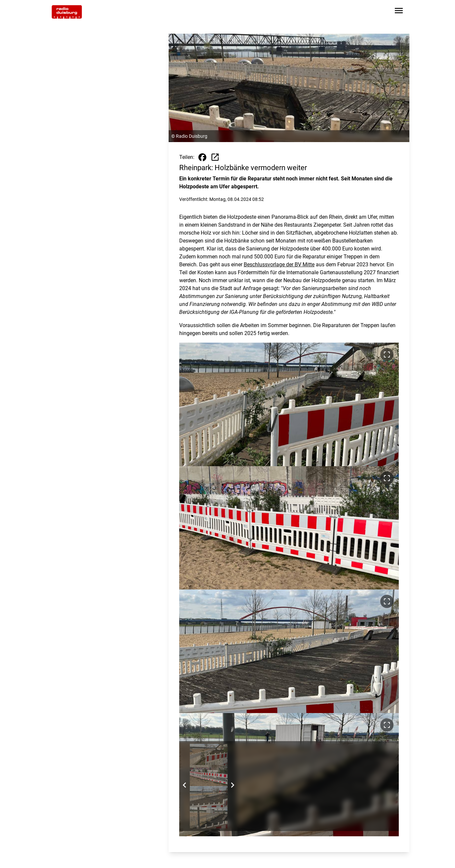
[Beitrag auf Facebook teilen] (202, 157)
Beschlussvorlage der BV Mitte (279, 264)
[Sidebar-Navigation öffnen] (399, 12)
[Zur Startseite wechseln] (67, 12)
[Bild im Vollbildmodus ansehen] (387, 355)
